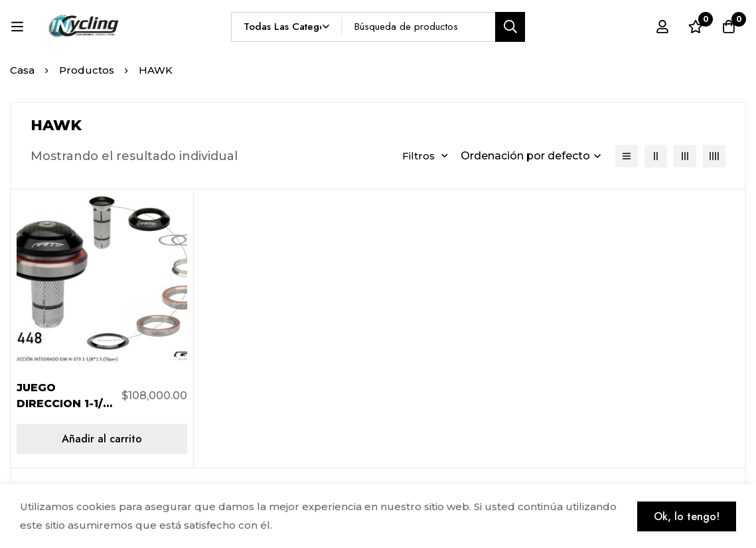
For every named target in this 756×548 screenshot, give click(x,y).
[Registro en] (662, 27)
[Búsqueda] (510, 27)
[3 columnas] (685, 156)
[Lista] (627, 156)
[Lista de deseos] (696, 27)
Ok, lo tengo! (687, 516)
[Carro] (729, 27)
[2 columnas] (656, 156)
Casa (22, 70)
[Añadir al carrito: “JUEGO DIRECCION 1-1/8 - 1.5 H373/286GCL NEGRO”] (102, 439)
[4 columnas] (714, 156)
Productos (87, 70)
